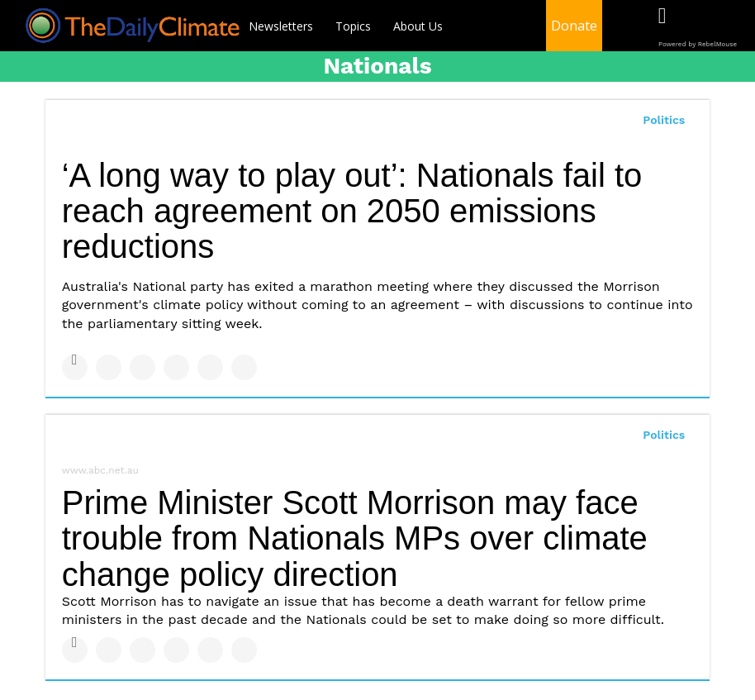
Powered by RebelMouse (698, 44)
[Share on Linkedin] (142, 367)
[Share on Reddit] (244, 367)
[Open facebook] (662, 27)
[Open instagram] (730, 27)
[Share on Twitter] (109, 367)
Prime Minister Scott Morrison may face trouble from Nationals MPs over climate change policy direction (355, 538)
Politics (664, 120)
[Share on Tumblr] (176, 367)
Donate (574, 26)
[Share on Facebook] (75, 367)
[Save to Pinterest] (210, 367)
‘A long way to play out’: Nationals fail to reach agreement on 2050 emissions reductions (352, 211)
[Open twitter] (696, 27)
